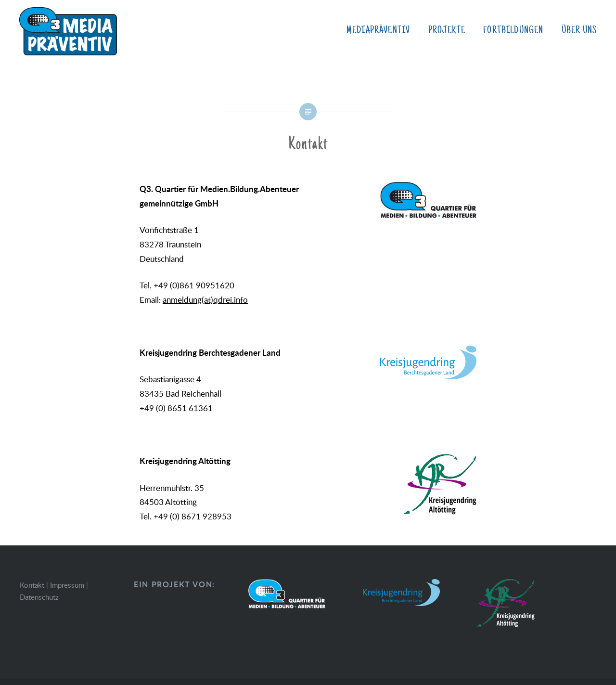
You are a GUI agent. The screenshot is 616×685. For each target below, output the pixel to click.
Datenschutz (39, 597)
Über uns (579, 30)
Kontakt (32, 585)
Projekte (447, 30)
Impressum (67, 585)
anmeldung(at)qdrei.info (205, 300)
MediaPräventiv (378, 30)
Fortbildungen (513, 30)
